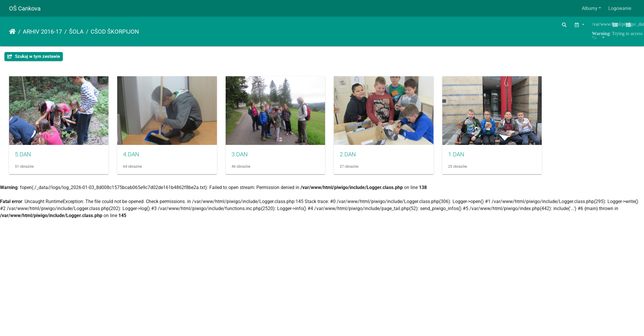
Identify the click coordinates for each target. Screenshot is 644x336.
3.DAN (250, 158)
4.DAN (137, 158)
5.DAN (23, 158)
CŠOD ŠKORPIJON (115, 32)
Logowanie (620, 8)
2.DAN (364, 158)
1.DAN (478, 158)
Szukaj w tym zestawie (34, 56)
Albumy (590, 8)
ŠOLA (76, 32)
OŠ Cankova (25, 8)
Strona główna (12, 32)
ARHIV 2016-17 (42, 32)
